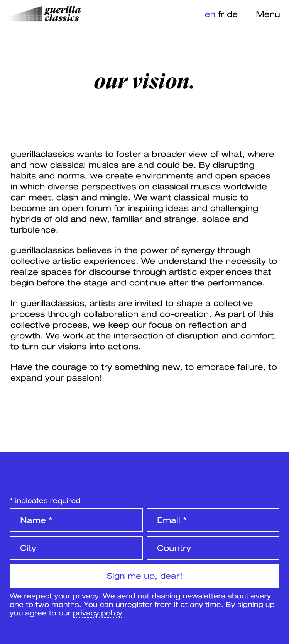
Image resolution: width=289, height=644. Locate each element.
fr (221, 14)
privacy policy (97, 613)
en (210, 14)
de (232, 14)
